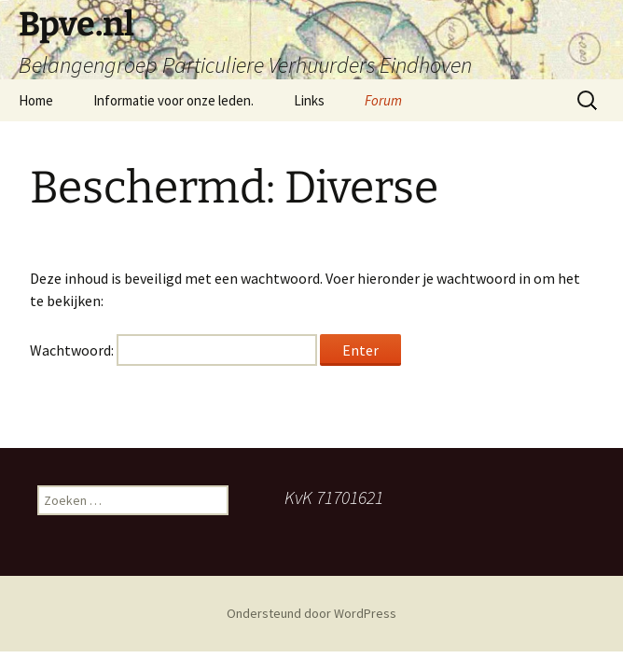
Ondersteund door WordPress (311, 613)
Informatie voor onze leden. (173, 100)
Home (36, 100)
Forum (383, 100)
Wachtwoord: (173, 350)
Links (309, 100)
